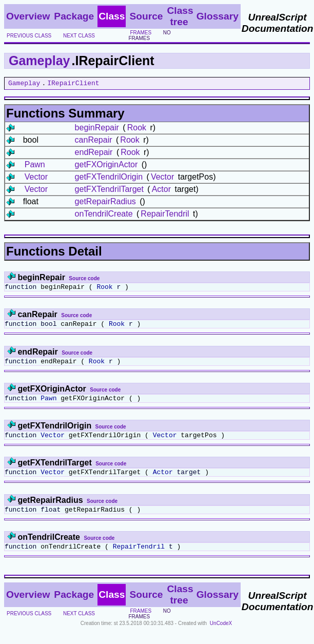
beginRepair (97, 129)
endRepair (94, 154)
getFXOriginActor (106, 166)
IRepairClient (73, 84)
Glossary (218, 16)
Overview (28, 16)
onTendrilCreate (104, 215)
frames (141, 33)
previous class (29, 36)
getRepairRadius (105, 203)
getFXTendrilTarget (109, 191)
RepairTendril (165, 215)
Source (146, 16)
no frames (149, 35)
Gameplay (40, 61)
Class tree (180, 16)
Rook (137, 129)
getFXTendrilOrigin (109, 178)
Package (74, 16)
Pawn (35, 166)
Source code (84, 280)
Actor (161, 191)
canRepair (94, 141)
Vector (36, 178)
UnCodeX (221, 637)
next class (79, 36)
